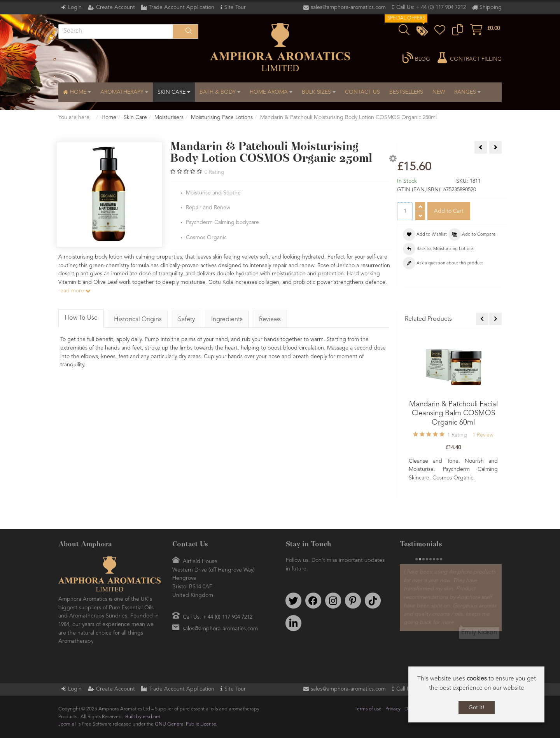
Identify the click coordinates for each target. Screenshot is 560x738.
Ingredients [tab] (227, 320)
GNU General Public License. (186, 724)
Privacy (393, 709)
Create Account (115, 7)
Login (75, 7)
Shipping (491, 7)
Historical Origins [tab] (138, 320)
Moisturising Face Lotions (222, 117)
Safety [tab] (186, 320)
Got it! (477, 708)
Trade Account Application (181, 7)
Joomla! (67, 724)
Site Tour (235, 7)
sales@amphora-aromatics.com (348, 7)
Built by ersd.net (143, 717)
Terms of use (368, 709)
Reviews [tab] (270, 320)
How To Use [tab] (81, 318)
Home (109, 117)
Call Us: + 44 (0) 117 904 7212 (431, 7)
